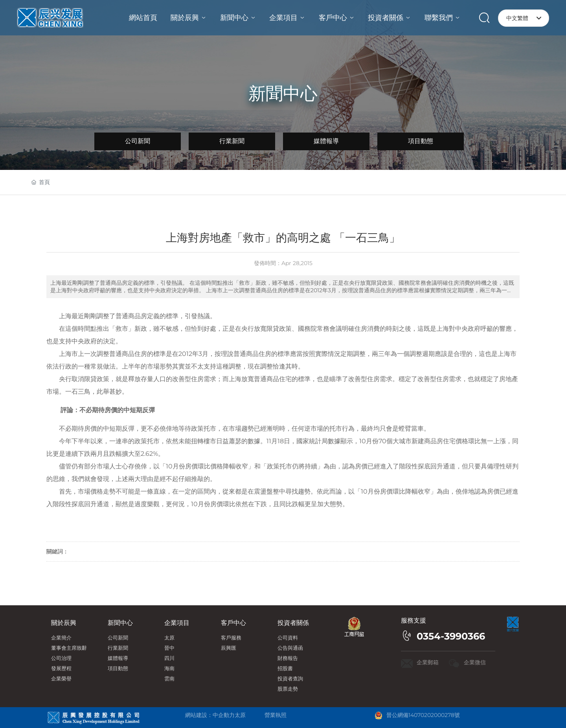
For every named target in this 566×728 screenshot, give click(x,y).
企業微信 (475, 662)
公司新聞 (138, 141)
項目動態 (421, 141)
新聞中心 (283, 93)
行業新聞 (232, 141)
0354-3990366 (451, 636)
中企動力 (224, 715)
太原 (240, 715)
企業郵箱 (428, 662)
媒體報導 (326, 141)
